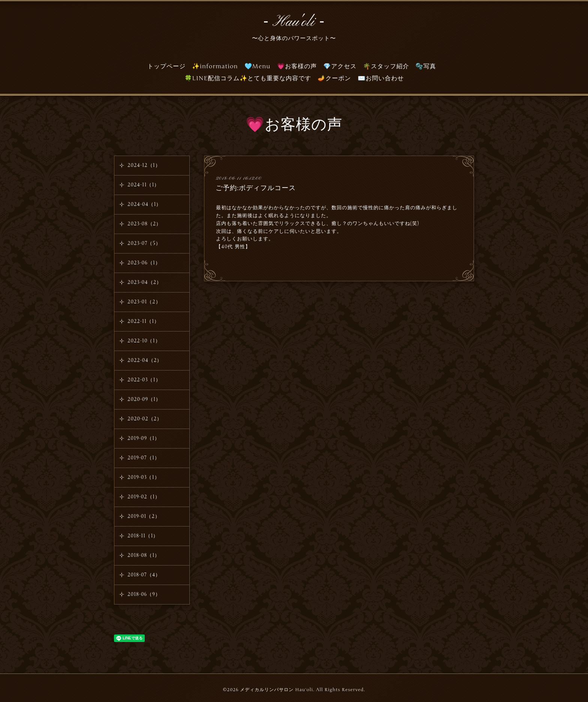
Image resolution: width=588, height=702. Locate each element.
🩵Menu (258, 66)
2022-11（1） (143, 321)
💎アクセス (340, 66)
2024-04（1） (144, 204)
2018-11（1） (143, 536)
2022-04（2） (145, 360)
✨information (215, 66)
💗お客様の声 (297, 66)
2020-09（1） (144, 399)
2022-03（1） (144, 380)
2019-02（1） (144, 497)
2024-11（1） (143, 185)
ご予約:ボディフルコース (256, 188)
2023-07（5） (144, 243)
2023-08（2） (144, 224)
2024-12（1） (144, 165)
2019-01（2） (144, 516)
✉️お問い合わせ (381, 78)
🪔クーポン (334, 78)
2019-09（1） (144, 438)
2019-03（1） (144, 477)
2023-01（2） (144, 302)
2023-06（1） (144, 263)
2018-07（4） (144, 575)
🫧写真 (426, 66)
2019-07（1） (144, 458)
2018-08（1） (144, 555)
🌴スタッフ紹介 (386, 66)
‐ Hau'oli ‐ (294, 22)
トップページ (166, 66)
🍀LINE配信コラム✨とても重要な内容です (248, 78)
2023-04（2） (145, 282)
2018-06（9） (144, 594)
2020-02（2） (145, 419)
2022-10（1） (144, 341)
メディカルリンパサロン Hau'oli (276, 690)
